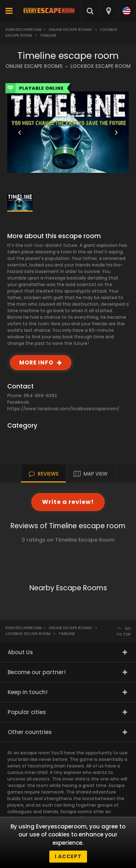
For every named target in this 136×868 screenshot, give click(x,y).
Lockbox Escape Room (28, 634)
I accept (68, 856)
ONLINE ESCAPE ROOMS (34, 66)
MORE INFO (36, 362)
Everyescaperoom (24, 30)
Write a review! (68, 502)
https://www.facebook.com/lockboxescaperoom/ (63, 409)
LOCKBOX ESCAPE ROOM (100, 66)
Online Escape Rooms (70, 30)
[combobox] (108, 11)
